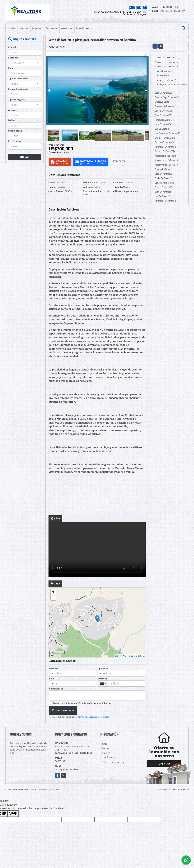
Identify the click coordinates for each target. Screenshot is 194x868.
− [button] (53, 598)
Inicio (12, 28)
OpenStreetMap (138, 656)
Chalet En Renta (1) (163, 178)
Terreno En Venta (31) (165, 151)
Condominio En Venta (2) (166, 106)
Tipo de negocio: (17, 99)
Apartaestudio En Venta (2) (167, 57)
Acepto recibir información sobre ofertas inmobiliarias (82, 703)
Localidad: (14, 58)
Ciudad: (12, 47)
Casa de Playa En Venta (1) (167, 97)
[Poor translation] (13, 814)
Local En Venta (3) (163, 124)
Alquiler (37, 28)
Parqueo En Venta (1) (164, 142)
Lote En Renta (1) (162, 196)
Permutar (51, 28)
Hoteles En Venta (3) (164, 120)
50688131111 (168, 7)
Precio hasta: (15, 141)
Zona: (11, 68)
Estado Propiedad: (18, 89)
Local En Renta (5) (163, 192)
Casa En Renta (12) (163, 174)
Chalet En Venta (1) (163, 102)
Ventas (24, 28)
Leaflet (118, 656)
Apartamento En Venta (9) (167, 66)
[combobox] (25, 52)
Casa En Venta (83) (163, 93)
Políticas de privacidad (113, 762)
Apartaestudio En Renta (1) (167, 156)
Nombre (54, 669)
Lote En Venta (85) (163, 129)
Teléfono (103, 679)
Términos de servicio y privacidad (94, 717)
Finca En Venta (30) (163, 115)
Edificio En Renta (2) (164, 187)
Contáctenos (84, 28)
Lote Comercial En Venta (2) (167, 133)
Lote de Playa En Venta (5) (166, 138)
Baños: (12, 120)
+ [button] (53, 592)
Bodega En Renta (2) (164, 169)
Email (53, 679)
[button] (145, 55)
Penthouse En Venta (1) (165, 147)
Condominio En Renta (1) (166, 183)
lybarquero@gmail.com (67, 769)
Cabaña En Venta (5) (164, 75)
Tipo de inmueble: (18, 79)
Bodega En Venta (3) (164, 71)
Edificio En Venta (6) (164, 111)
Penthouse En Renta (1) (165, 201)
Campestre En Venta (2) (166, 80)
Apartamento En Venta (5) (167, 62)
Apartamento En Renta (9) (167, 165)
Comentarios (56, 689)
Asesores (67, 28)
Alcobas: (13, 110)
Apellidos (103, 669)
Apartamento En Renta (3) (167, 160)
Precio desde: (15, 131)
